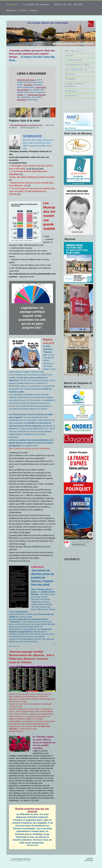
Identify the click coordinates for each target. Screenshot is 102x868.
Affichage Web (89, 860)
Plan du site (27, 859)
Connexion (90, 858)
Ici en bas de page (35, 169)
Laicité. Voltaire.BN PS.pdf (78, 544)
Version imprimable (16, 859)
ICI (22, 174)
